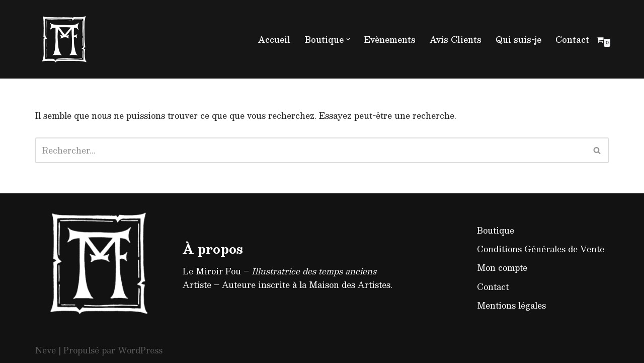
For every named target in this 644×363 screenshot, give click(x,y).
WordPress (140, 350)
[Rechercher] (311, 150)
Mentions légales (511, 305)
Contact (572, 40)
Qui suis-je (518, 40)
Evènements (390, 40)
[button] (348, 39)
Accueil (274, 40)
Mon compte (502, 268)
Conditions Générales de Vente (541, 249)
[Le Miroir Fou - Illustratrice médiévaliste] (65, 39)
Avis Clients (456, 40)
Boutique (496, 230)
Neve (46, 350)
